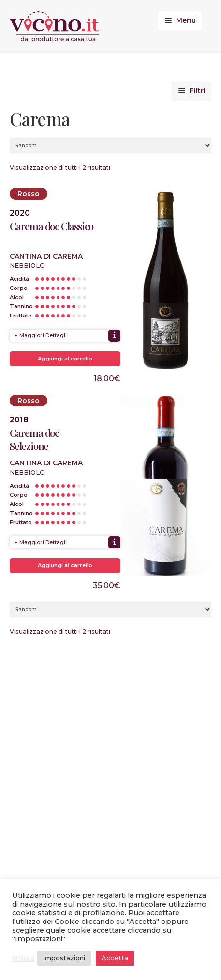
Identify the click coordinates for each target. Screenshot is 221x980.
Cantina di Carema (46, 256)
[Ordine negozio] (110, 145)
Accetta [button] (115, 958)
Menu (186, 20)
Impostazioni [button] (64, 958)
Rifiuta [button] (23, 958)
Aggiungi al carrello (65, 359)
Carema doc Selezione (34, 439)
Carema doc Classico (52, 226)
